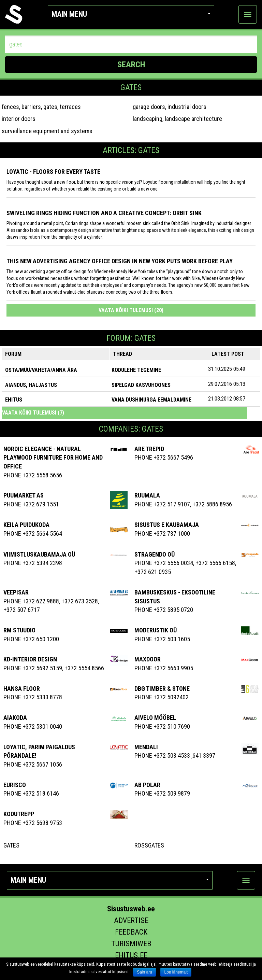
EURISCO (15, 785)
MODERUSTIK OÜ (156, 630)
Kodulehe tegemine (136, 370)
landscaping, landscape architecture (177, 119)
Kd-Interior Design (30, 659)
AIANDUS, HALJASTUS (31, 385)
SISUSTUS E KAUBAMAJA (167, 525)
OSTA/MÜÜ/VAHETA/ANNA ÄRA (41, 370)
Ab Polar (147, 785)
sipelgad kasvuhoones (141, 385)
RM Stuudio (19, 630)
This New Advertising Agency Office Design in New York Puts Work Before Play (120, 261)
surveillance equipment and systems (47, 131)
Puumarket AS (24, 495)
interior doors (19, 119)
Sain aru (144, 972)
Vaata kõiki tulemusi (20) (131, 310)
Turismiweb (131, 944)
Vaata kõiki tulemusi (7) (33, 413)
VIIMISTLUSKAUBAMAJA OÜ (39, 554)
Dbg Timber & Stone (162, 689)
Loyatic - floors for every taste (53, 172)
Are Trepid (149, 449)
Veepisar (16, 592)
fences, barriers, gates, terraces (41, 107)
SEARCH (131, 65)
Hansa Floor (22, 689)
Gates (11, 845)
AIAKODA (15, 718)
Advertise (131, 920)
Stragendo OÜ (155, 554)
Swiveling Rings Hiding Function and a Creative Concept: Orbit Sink (104, 213)
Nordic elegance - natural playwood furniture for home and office (53, 458)
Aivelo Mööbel (155, 718)
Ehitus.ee (131, 955)
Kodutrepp (19, 814)
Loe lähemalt (176, 972)
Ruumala (147, 495)
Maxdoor (148, 659)
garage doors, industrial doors (170, 107)
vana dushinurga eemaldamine (151, 400)
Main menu (131, 14)
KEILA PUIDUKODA (26, 525)
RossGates (149, 845)
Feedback (131, 932)
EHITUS (14, 400)
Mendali (146, 747)
